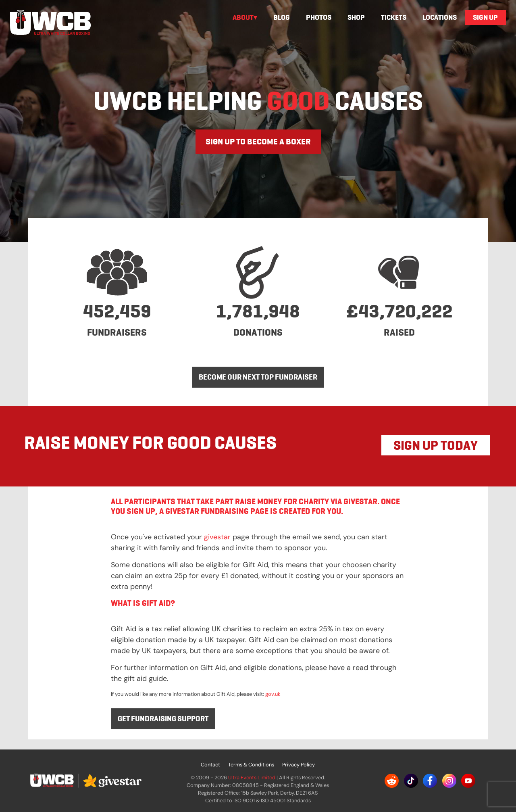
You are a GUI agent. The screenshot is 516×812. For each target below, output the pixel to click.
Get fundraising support (163, 719)
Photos (319, 17)
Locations (440, 17)
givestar (217, 537)
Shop (356, 17)
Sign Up (485, 17)
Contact (210, 765)
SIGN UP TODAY (436, 445)
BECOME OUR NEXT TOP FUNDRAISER (258, 377)
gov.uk (273, 694)
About (243, 17)
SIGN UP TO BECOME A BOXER (258, 142)
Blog (282, 17)
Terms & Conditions (251, 765)
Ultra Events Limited (252, 778)
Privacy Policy (299, 765)
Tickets (394, 17)
